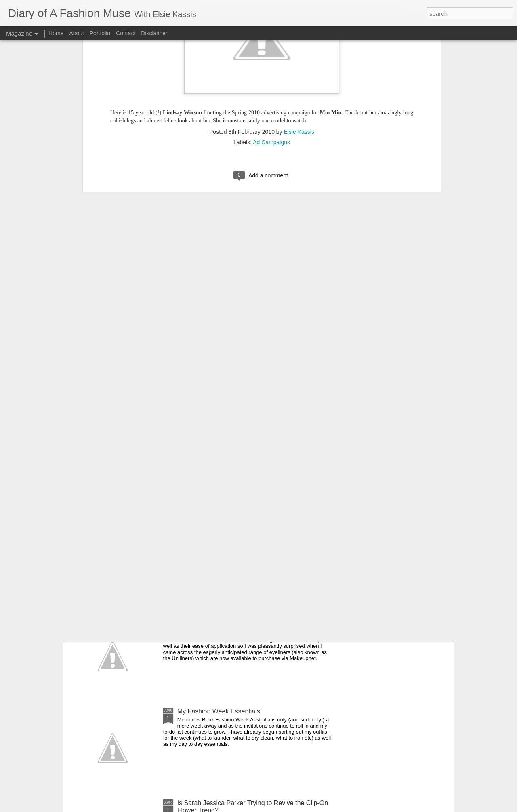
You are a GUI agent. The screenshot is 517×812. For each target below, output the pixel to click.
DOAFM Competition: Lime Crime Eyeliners (240, 619)
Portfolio (101, 33)
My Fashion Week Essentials (219, 711)
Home (56, 33)
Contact (126, 33)
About (77, 33)
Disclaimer (154, 33)
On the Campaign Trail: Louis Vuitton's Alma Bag (247, 436)
